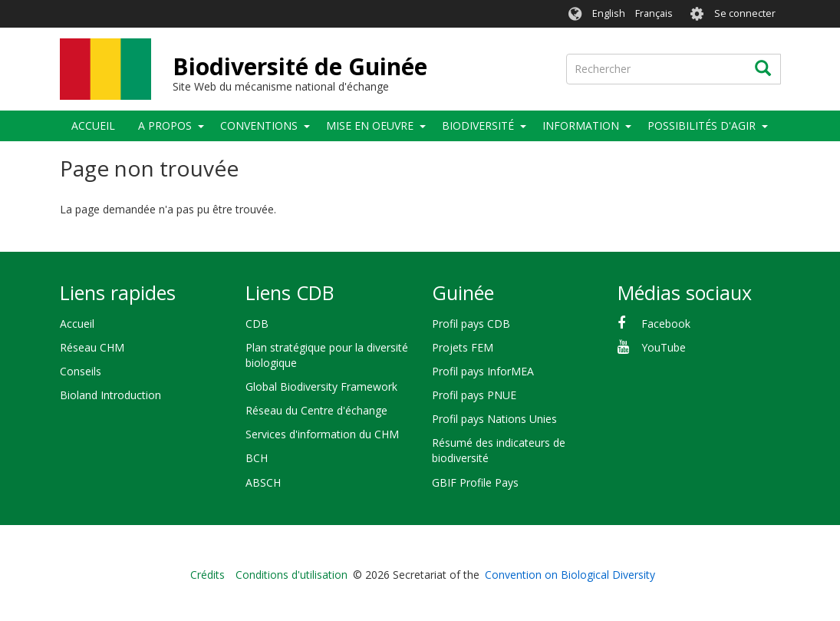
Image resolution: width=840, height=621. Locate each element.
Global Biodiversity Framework (321, 386)
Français (654, 13)
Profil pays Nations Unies (494, 419)
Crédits (208, 575)
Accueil (93, 126)
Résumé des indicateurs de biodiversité (499, 450)
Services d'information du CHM (322, 434)
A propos (165, 126)
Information (581, 126)
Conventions (259, 126)
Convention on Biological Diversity (570, 575)
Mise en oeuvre (370, 126)
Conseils (81, 371)
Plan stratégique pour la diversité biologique (327, 355)
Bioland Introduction (110, 395)
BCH (257, 458)
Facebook (666, 324)
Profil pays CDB (471, 324)
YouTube (664, 347)
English (609, 13)
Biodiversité (478, 126)
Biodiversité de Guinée (300, 66)
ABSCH (263, 482)
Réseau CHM (92, 347)
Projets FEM (463, 347)
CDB (257, 324)
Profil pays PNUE (474, 395)
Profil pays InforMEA (483, 371)
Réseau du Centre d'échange (316, 410)
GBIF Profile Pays (475, 482)
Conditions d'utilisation (292, 575)
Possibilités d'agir (702, 126)
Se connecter (745, 13)
